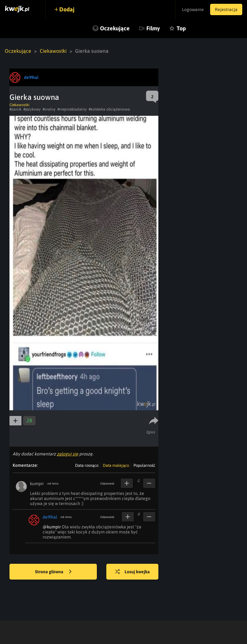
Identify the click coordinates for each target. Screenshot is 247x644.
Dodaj (67, 9)
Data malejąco (116, 465)
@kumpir (52, 527)
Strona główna (53, 572)
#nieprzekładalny (72, 109)
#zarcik (15, 109)
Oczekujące (115, 28)
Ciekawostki (53, 51)
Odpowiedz (107, 484)
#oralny (49, 109)
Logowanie (193, 9)
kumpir (37, 484)
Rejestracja (226, 9)
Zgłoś (151, 432)
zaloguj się (68, 454)
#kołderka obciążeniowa (109, 109)
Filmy (153, 28)
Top (181, 28)
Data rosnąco (87, 465)
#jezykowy (32, 109)
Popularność (144, 465)
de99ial (50, 517)
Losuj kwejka (132, 572)
